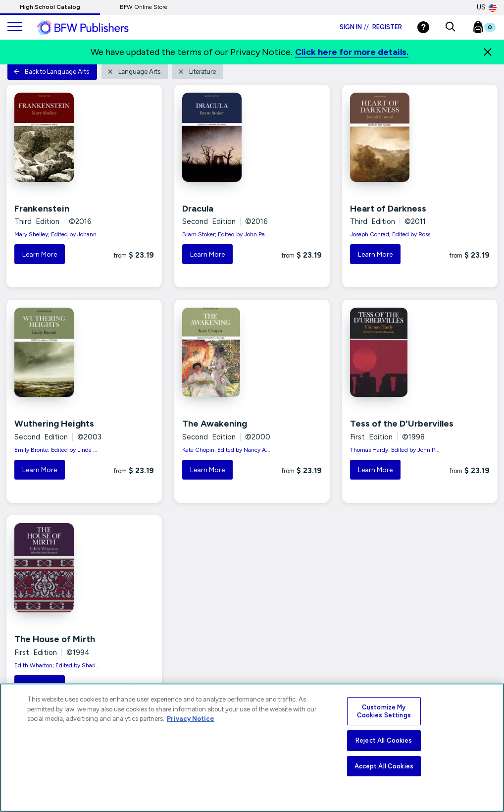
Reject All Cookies (384, 740)
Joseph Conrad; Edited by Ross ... (393, 234)
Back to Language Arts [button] (51, 72)
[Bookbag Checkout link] (490, 29)
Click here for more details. (352, 52)
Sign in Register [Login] (371, 27)
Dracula (198, 209)
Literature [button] (197, 72)
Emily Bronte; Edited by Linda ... (56, 450)
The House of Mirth (55, 639)
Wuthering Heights (54, 424)
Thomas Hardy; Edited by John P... (395, 450)
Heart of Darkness (388, 209)
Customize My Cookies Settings (384, 711)
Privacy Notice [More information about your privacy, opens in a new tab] (191, 719)
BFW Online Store (144, 7)
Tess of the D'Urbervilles (402, 424)
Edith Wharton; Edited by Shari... (57, 665)
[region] (252, 748)
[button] (450, 27)
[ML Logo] (94, 28)
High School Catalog (50, 7)
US (487, 7)
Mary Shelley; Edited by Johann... (58, 234)
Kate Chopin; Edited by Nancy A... (226, 450)
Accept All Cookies (384, 766)
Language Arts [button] (134, 72)
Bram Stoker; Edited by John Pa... (226, 234)
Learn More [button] (40, 254)
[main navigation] (15, 27)
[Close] (488, 52)
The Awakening (215, 424)
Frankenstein (42, 209)
